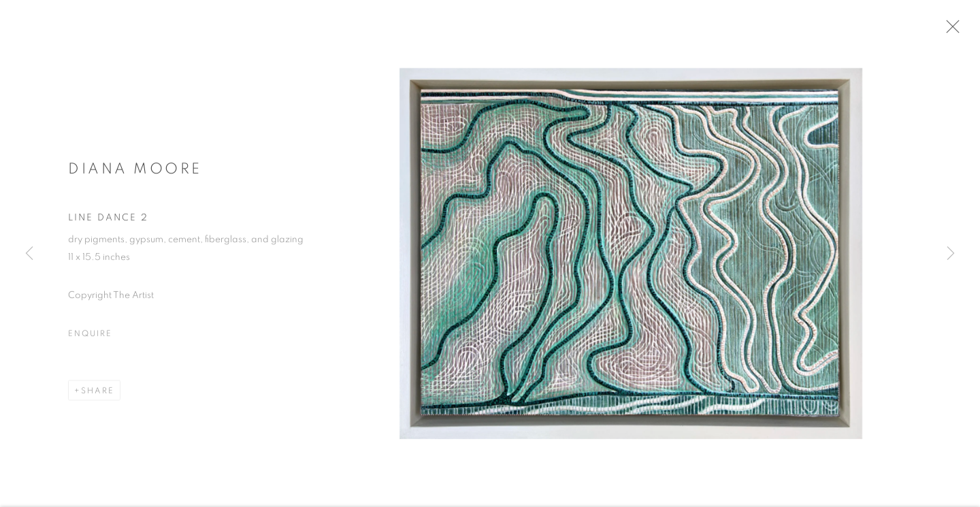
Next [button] (951, 254)
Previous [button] (29, 254)
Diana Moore (135, 171)
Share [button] (98, 394)
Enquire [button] (90, 337)
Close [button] (954, 31)
